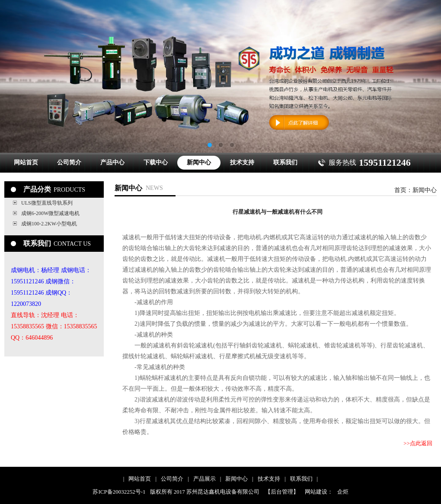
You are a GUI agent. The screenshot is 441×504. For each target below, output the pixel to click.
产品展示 (205, 479)
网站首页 (26, 162)
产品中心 (112, 162)
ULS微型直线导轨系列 (47, 203)
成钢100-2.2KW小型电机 (49, 224)
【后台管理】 (282, 492)
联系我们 (285, 162)
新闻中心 (199, 162)
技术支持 (242, 162)
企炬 (343, 492)
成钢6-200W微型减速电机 (50, 213)
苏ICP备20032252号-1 (119, 492)
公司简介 (69, 162)
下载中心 (156, 162)
